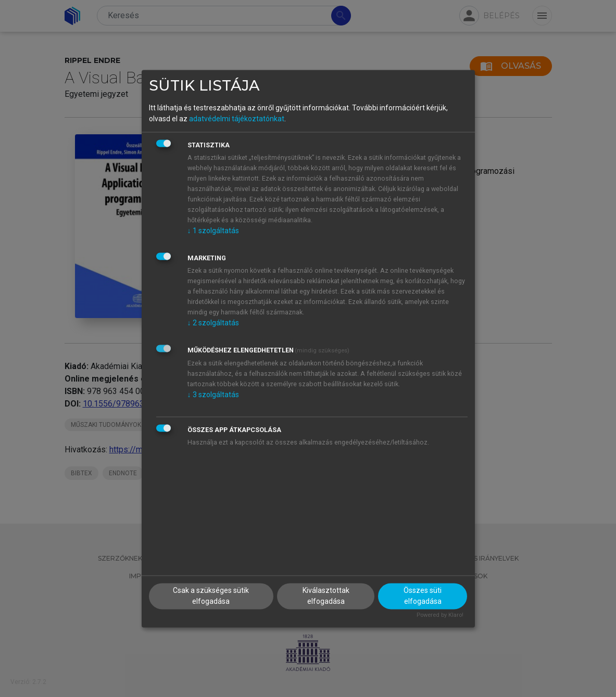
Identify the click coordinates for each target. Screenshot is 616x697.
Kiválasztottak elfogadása (326, 596)
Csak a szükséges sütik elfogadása (211, 596)
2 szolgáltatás (213, 323)
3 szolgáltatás (213, 395)
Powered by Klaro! (440, 615)
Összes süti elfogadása (423, 596)
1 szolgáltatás (213, 231)
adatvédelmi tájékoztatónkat (237, 119)
